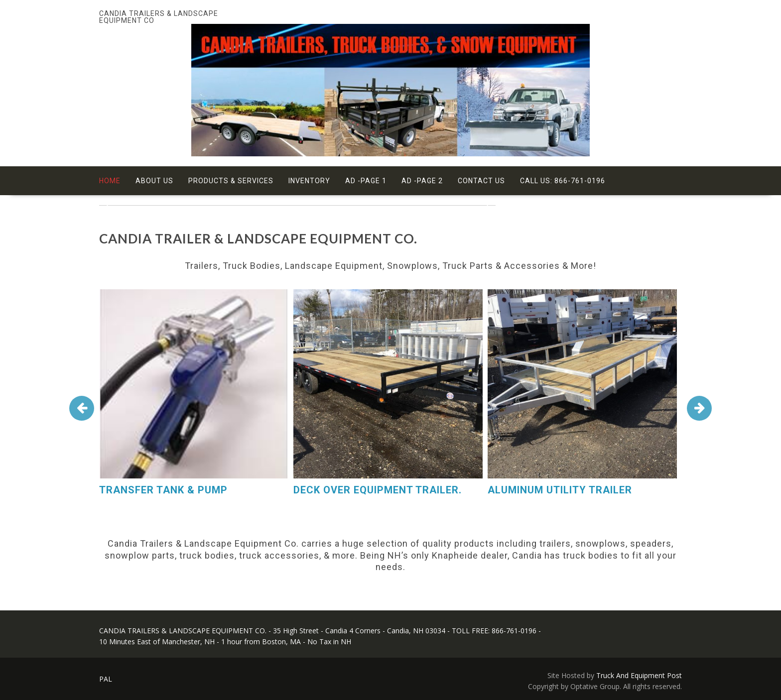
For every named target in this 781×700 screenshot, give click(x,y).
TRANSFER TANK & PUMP (163, 490)
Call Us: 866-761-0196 (563, 181)
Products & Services (231, 181)
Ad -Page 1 (366, 181)
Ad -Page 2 (422, 181)
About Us (154, 181)
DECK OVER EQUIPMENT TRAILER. (378, 490)
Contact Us (481, 181)
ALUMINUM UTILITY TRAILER (560, 490)
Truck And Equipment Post (639, 675)
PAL (106, 679)
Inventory (309, 181)
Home (110, 181)
